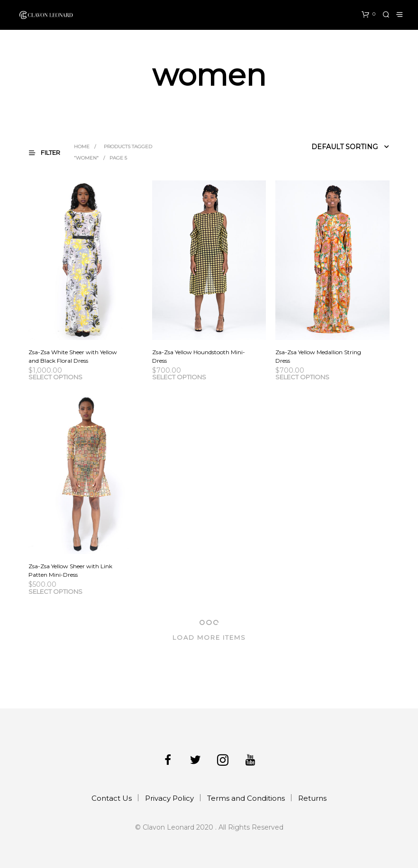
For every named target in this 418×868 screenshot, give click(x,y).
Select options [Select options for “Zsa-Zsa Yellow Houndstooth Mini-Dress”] (179, 377)
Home (82, 147)
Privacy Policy (169, 798)
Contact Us (112, 798)
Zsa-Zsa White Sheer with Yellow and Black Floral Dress (73, 356)
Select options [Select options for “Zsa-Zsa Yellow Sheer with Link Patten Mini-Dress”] (55, 591)
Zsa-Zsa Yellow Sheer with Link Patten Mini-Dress (70, 570)
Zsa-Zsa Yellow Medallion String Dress (318, 356)
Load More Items (209, 637)
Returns (312, 798)
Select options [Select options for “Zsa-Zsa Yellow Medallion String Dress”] (302, 377)
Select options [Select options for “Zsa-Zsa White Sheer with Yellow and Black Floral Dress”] (55, 377)
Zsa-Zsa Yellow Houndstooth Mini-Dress (199, 356)
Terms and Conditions (246, 798)
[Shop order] (328, 147)
